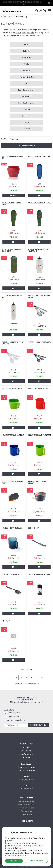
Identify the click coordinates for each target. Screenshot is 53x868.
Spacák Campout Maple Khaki (39, 203)
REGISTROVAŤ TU (38, 725)
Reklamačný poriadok (27, 808)
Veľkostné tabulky (27, 811)
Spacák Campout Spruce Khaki (11, 204)
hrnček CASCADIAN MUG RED (38, 389)
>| (42, 678)
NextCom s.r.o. (44, 866)
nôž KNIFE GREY (33, 528)
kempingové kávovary (11, 35)
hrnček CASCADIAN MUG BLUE (13, 435)
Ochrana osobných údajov (26, 805)
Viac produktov (26, 669)
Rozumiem (14, 861)
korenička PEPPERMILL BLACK (39, 574)
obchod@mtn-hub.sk (26, 789)
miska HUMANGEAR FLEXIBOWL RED (13, 157)
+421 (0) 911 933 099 (26, 780)
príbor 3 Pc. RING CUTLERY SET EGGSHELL (13, 343)
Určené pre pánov (13, 713)
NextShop (21, 866)
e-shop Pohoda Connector (32, 866)
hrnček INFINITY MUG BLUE (12, 528)
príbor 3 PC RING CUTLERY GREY (39, 342)
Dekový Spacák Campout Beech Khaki (11, 250)
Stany (17, 33)
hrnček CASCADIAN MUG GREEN (39, 435)
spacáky (23, 33)
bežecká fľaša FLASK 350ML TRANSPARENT (38, 250)
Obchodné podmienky (27, 801)
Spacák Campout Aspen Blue (39, 156)
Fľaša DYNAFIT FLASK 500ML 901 (12, 297)
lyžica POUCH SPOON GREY (12, 574)
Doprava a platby (26, 814)
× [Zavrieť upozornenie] (49, 3)
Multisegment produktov (16, 720)
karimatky (30, 33)
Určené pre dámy (13, 716)
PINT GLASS (6, 621)
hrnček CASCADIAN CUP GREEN (13, 389)
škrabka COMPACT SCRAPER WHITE (12, 482)
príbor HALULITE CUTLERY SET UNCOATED (39, 297)
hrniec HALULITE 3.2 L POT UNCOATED (38, 482)
